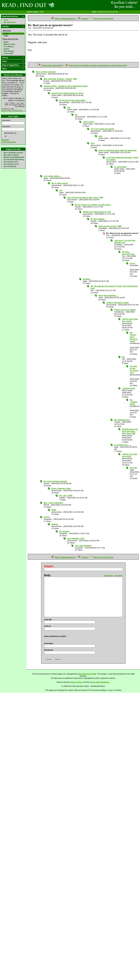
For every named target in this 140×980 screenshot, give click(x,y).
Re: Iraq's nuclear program (55, 481)
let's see (133, 468)
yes (61, 190)
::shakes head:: (129, 388)
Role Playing (9, 51)
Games (6, 49)
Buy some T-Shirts (11, 155)
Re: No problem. (98, 219)
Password (6, 126)
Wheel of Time (9, 44)
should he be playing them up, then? (68, 93)
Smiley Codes (109, 576)
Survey (47, 517)
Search (85, 19)
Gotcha (55, 524)
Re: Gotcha (64, 531)
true (69, 107)
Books (6, 42)
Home (6, 20)
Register (6, 140)
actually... (87, 279)
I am (100, 136)
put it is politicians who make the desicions (117, 150)
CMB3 (6, 36)
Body (47, 575)
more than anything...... (109, 295)
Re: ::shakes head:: (134, 402)
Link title (48, 620)
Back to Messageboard (65, 19)
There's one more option (125, 310)
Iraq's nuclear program (46, 72)
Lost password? (9, 142)
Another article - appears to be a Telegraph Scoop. (66, 86)
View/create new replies (52, 65)
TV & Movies (9, 47)
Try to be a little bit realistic (103, 129)
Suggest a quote (17, 110)
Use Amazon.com (11, 162)
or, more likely (120, 167)
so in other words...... (53, 176)
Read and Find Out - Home (43, 5)
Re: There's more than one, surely (134, 337)
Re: (123, 357)
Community (8, 53)
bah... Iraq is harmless (53, 503)
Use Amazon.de (10, 166)
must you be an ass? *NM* (110, 226)
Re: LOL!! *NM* (66, 496)
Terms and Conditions (100, 682)
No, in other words (60, 183)
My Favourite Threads (104, 19)
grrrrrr (132, 263)
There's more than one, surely (130, 320)
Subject (49, 566)
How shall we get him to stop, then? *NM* (85, 198)
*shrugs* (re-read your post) (129, 455)
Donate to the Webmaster (14, 157)
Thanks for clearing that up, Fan (97, 212)
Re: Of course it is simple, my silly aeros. (93, 205)
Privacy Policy (76, 682)
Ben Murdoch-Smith (88, 674)
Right (54, 510)
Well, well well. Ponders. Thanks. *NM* (60, 79)
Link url (47, 626)
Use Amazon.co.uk (11, 164)
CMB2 (6, 34)
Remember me (10, 133)
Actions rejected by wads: (118, 303)
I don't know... (89, 122)
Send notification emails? (55, 636)
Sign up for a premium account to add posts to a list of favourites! (98, 65)
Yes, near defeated (83, 546)
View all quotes (7, 110)
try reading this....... (123, 445)
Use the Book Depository (14, 160)
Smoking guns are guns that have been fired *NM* (130, 431)
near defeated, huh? (76, 538)
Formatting (119, 576)
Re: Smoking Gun (122, 420)
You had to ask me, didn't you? (134, 369)
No (76, 115)
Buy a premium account (13, 153)
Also (93, 143)
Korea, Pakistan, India (61, 488)
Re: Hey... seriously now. (128, 253)
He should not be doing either (72, 100)
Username (6, 120)
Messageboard (10, 22)
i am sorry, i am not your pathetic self (125, 241)
